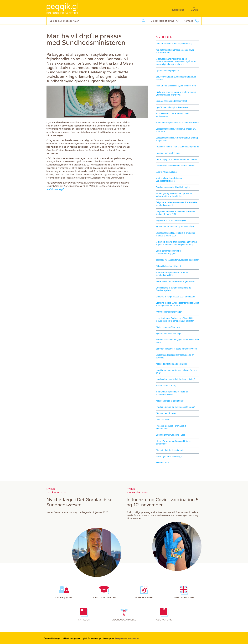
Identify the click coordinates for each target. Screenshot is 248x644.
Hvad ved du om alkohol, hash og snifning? (176, 379)
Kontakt (188, 21)
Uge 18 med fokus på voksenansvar (172, 107)
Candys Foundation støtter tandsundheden (175, 166)
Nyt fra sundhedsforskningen (169, 312)
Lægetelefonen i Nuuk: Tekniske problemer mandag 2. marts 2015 (175, 234)
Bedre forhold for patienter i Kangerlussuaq (176, 281)
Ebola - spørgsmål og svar (168, 327)
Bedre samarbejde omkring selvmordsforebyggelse (168, 252)
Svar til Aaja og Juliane (166, 172)
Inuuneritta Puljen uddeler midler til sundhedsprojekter (172, 274)
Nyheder (164, 37)
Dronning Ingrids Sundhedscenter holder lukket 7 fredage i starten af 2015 (177, 304)
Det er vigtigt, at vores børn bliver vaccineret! (176, 159)
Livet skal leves (163, 420)
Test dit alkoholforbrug (166, 386)
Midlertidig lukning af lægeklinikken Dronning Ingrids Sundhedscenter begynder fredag (176, 243)
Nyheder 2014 (162, 463)
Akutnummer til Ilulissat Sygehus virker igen (176, 86)
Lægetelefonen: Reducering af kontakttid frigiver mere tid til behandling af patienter (175, 320)
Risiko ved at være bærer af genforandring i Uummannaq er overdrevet (176, 93)
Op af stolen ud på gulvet (167, 71)
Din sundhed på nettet (166, 413)
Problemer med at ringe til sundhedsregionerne (177, 147)
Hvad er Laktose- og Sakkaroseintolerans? (175, 407)
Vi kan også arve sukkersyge (169, 457)
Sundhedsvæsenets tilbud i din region (173, 187)
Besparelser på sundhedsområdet (171, 101)
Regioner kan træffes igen (168, 153)
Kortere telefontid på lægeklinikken (172, 364)
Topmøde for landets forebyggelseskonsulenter (177, 260)
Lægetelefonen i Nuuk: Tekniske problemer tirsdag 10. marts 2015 (175, 213)
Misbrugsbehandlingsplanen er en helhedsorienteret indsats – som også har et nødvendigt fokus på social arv (176, 62)
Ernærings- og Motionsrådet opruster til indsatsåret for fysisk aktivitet (174, 195)
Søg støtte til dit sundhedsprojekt (171, 220)
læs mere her (134, 638)
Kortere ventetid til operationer (170, 401)
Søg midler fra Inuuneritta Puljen (171, 435)
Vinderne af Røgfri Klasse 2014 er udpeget (175, 297)
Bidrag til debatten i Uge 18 (168, 266)
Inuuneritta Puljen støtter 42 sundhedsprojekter (177, 123)
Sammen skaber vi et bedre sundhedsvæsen (176, 349)
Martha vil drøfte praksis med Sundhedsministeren (169, 180)
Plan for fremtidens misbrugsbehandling (174, 44)
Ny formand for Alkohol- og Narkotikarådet (175, 227)
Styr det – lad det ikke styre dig (170, 450)
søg (144, 21)
